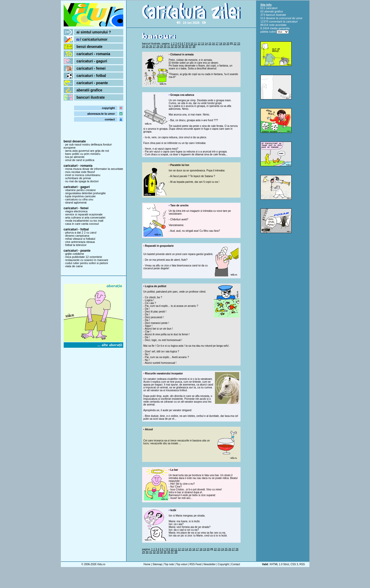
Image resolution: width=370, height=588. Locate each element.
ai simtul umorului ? (94, 32)
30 (165, 46)
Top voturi (182, 564)
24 (144, 46)
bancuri (271, 15)
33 (176, 46)
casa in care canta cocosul (82, 224)
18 (221, 44)
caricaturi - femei (91, 68)
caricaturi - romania (93, 54)
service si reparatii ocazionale (84, 214)
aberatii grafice (90, 90)
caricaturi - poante (92, 83)
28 (158, 46)
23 (239, 44)
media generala (280, 28)
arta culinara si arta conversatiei (85, 217)
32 (172, 46)
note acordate (278, 25)
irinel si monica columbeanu (83, 175)
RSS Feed (195, 564)
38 (194, 46)
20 (228, 44)
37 (190, 46)
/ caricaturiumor (92, 39)
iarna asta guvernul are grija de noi (87, 151)
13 (203, 44)
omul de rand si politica (80, 160)
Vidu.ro (101, 564)
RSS (302, 564)
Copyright (223, 564)
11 (195, 44)
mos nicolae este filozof (80, 172)
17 (217, 44)
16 (213, 44)
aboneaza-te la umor (101, 114)
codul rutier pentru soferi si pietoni (87, 263)
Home (147, 564)
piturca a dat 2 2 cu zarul (81, 233)
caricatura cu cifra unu (79, 199)
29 (161, 46)
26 (151, 46)
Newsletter (210, 564)
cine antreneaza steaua (80, 242)
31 (169, 46)
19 (224, 44)
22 (235, 44)
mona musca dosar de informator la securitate (94, 169)
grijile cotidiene (75, 254)
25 (147, 46)
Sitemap (157, 564)
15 (210, 44)
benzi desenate (90, 47)
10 (192, 44)
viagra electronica (76, 211)
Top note (169, 564)
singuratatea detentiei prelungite (86, 193)
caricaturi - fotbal (91, 76)
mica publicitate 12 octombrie (84, 257)
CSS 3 (294, 564)
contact (110, 119)
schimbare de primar (78, 178)
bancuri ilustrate (91, 97)
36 (187, 46)
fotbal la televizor (76, 245)
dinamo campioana (77, 236)
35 (183, 46)
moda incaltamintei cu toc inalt (84, 221)
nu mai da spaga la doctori (82, 181)
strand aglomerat (76, 202)
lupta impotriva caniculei (80, 196)
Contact (235, 564)
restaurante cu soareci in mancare (87, 260)
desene (271, 18)
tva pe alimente (75, 157)
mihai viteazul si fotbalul (80, 239)
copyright (108, 108)
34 (180, 46)
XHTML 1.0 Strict (279, 564)
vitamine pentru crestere (81, 190)
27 (154, 46)
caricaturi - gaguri (92, 61)
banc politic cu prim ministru (83, 154)
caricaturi (272, 8)
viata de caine (74, 266)
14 (206, 44)
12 (199, 44)
